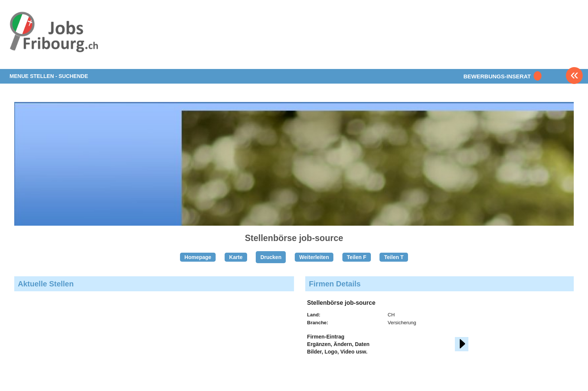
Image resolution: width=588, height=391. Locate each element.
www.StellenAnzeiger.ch (54, 39)
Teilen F (357, 257)
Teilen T (394, 257)
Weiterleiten (314, 257)
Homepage (198, 257)
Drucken (271, 257)
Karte (236, 257)
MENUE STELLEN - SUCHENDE (49, 76)
